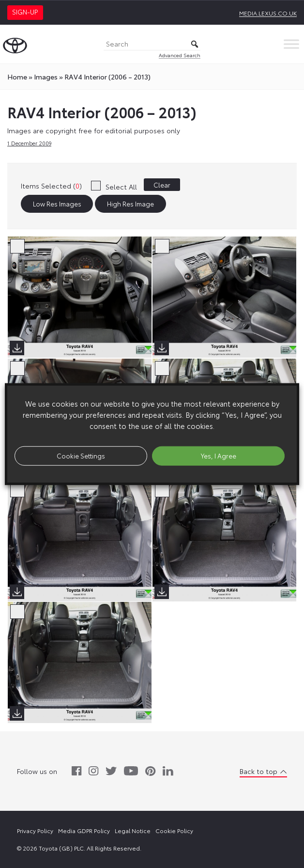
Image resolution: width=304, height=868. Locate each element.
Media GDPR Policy (84, 830)
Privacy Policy (35, 830)
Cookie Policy (174, 830)
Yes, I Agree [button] (219, 456)
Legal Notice (133, 830)
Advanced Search (180, 55)
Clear (162, 185)
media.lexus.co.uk (268, 13)
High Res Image (130, 204)
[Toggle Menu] (291, 44)
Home (17, 77)
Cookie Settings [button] (81, 456)
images (46, 77)
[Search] (152, 44)
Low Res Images (57, 204)
